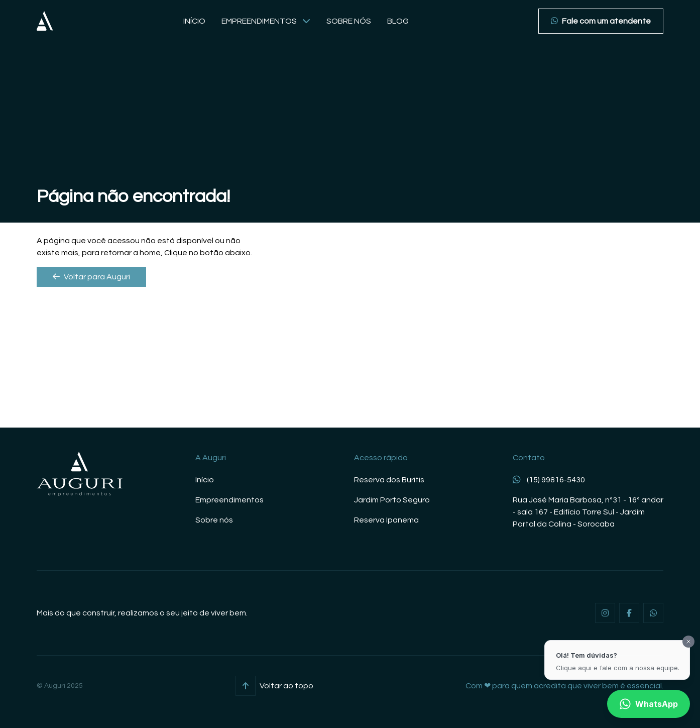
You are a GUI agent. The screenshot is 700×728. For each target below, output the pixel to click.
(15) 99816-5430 (549, 480)
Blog (398, 21)
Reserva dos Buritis (389, 480)
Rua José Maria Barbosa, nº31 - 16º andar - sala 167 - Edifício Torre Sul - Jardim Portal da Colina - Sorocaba (588, 512)
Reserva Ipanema (386, 520)
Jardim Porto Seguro (392, 500)
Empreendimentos (266, 21)
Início (194, 21)
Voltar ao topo (274, 686)
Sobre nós (349, 21)
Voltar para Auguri (91, 277)
